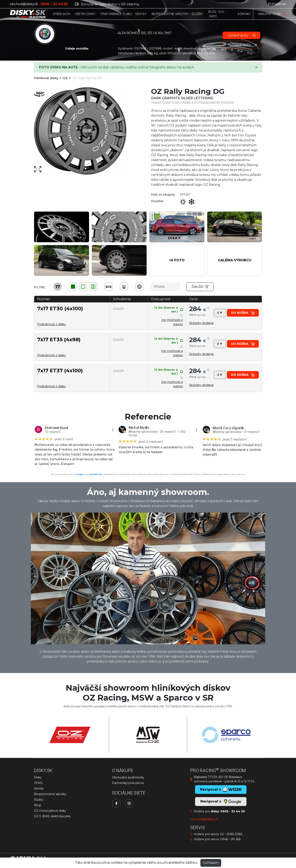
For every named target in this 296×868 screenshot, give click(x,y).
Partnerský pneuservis (128, 783)
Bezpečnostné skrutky (50, 794)
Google (79, 474)
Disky (38, 777)
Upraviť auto (241, 35)
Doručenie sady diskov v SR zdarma (107, 4)
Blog (37, 805)
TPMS (38, 783)
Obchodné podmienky (128, 777)
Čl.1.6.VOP (118, 308)
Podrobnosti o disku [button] (51, 324)
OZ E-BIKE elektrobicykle (52, 816)
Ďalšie (200, 287)
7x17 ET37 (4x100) (60, 371)
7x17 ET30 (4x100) (60, 308)
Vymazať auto (242, 44)
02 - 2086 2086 (231, 834)
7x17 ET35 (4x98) (59, 339)
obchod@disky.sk (24, 4)
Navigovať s (221, 802)
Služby (39, 800)
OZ (65, 78)
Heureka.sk (95, 474)
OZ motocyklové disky (50, 811)
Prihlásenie (277, 4)
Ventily (39, 788)
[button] (177, 260)
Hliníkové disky (46, 78)
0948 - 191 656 (230, 839)
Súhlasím (211, 863)
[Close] (256, 67)
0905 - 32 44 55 (233, 811)
